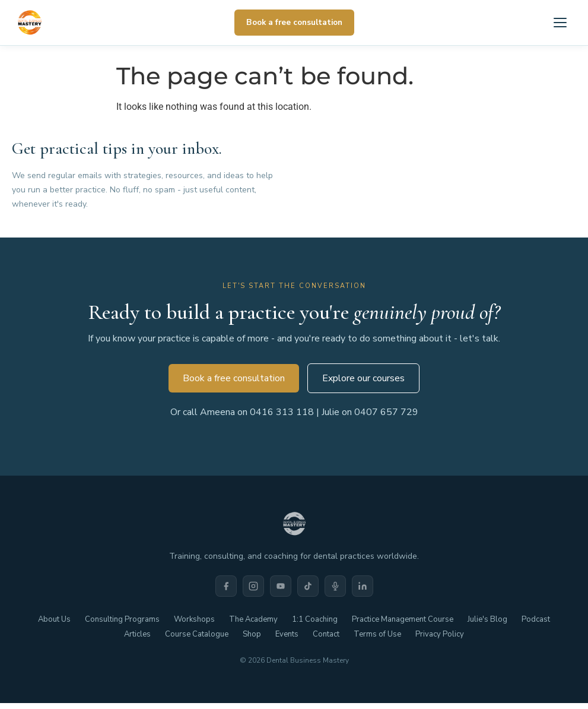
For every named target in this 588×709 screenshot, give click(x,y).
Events (287, 634)
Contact (326, 634)
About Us (54, 619)
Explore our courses (363, 378)
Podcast (536, 619)
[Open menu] (560, 23)
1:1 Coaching (315, 619)
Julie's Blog (487, 619)
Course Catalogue (197, 634)
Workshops (194, 619)
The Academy (253, 619)
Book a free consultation (294, 22)
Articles (137, 634)
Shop (252, 634)
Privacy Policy (440, 634)
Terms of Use (377, 634)
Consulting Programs (122, 619)
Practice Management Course (403, 619)
